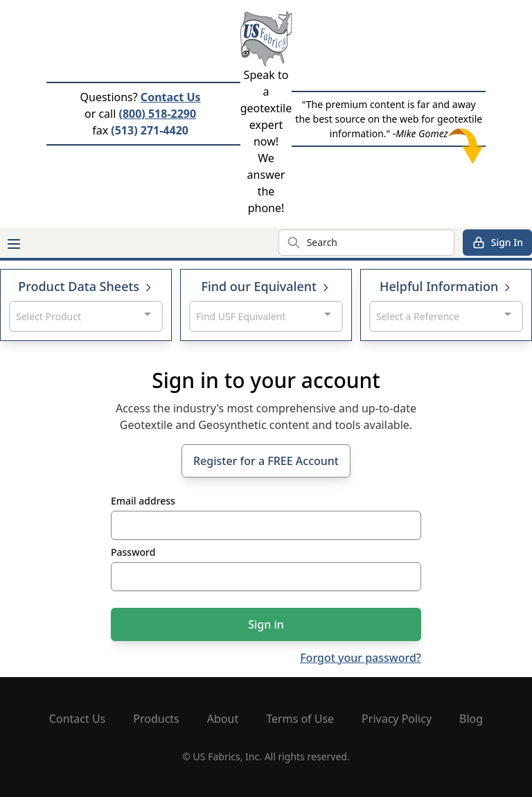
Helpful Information (446, 286)
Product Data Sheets (86, 286)
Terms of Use (300, 719)
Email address (143, 501)
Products (156, 719)
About (223, 719)
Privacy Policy (397, 719)
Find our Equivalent (266, 286)
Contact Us (171, 97)
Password (133, 552)
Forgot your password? (361, 658)
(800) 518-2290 (157, 114)
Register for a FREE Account (266, 461)
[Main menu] (14, 244)
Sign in (266, 624)
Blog (471, 719)
